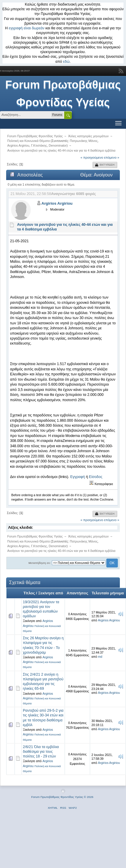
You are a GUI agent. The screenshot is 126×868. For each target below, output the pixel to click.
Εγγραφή (78, 477)
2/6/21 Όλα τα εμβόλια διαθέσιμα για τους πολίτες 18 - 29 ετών (41, 752)
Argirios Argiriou (18, 145)
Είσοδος (96, 477)
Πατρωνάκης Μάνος (84, 141)
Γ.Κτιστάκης (39, 145)
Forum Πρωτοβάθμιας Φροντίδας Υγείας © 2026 (62, 797)
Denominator (58, 145)
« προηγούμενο (92, 157)
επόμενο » (112, 157)
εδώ (66, 62)
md (100, 657)
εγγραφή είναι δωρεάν (27, 28)
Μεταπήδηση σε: (40, 563)
